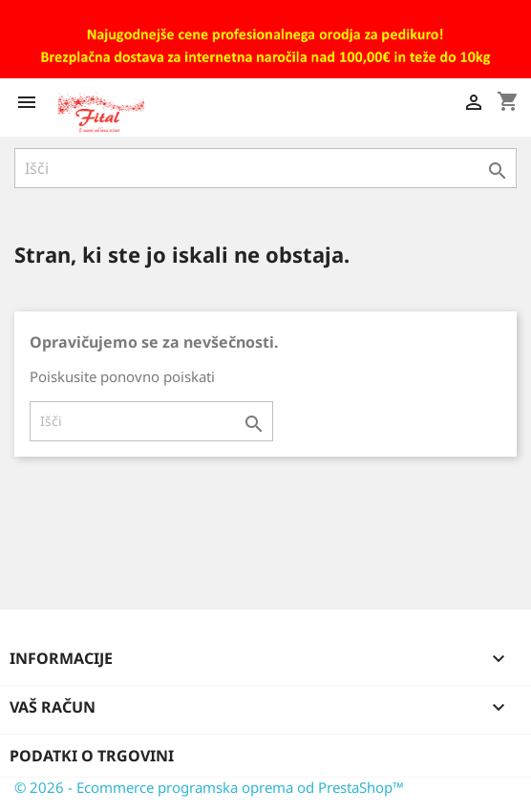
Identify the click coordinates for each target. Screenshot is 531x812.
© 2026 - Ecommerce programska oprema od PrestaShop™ (209, 787)
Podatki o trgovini (92, 756)
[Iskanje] (265, 168)
